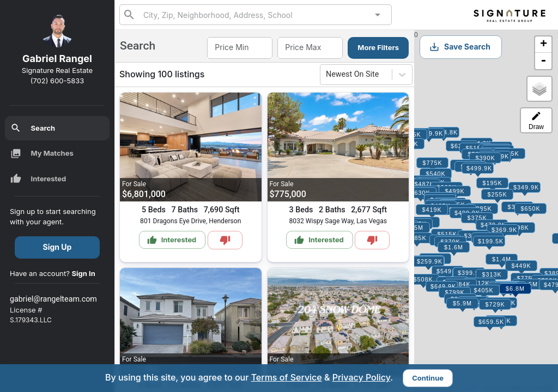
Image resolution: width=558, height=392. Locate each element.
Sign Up (57, 247)
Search (33, 128)
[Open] (378, 15)
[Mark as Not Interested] (225, 240)
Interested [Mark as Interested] (172, 240)
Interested (38, 179)
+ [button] (544, 45)
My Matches (42, 154)
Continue (428, 378)
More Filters (378, 47)
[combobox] (256, 14)
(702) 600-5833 (57, 81)
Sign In (84, 273)
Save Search (460, 47)
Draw (536, 121)
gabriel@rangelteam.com (53, 299)
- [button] (543, 61)
